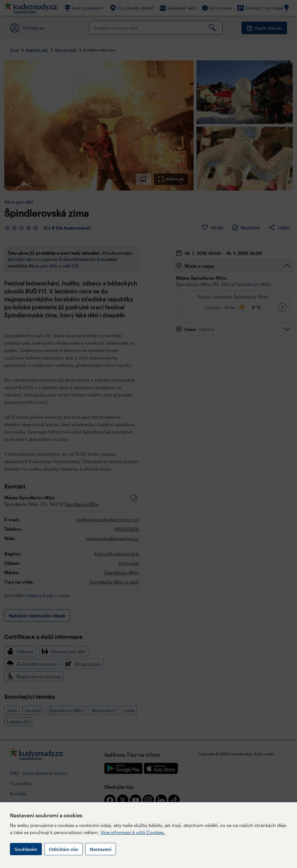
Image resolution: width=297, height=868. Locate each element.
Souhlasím (26, 849)
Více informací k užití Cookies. (133, 832)
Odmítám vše (64, 849)
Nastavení (101, 849)
